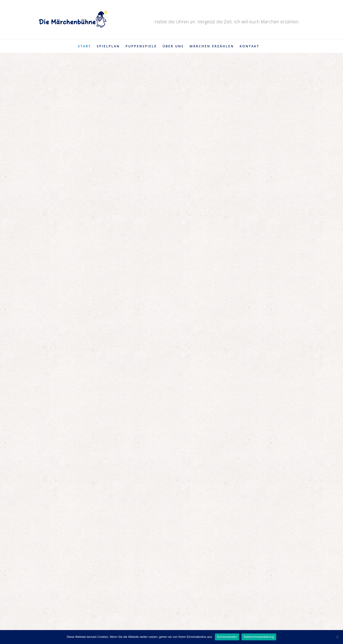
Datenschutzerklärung (259, 637)
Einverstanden (227, 637)
